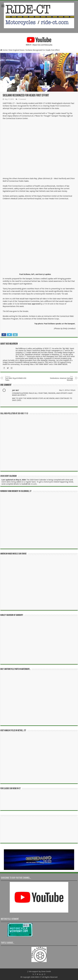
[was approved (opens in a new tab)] (34, 304)
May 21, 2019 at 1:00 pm (67, 390)
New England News (17, 50)
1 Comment (22, 99)
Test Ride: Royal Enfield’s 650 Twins (17, 378)
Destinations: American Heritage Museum (61, 378)
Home (4, 50)
